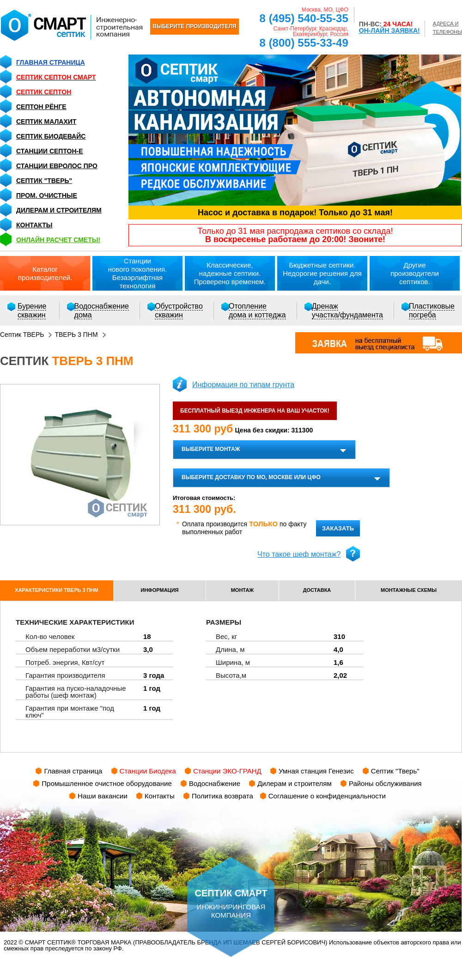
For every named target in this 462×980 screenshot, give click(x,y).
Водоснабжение (215, 783)
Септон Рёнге (41, 107)
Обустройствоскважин (179, 310)
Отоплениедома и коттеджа (257, 310)
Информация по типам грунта (243, 385)
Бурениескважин (32, 310)
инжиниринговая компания (231, 888)
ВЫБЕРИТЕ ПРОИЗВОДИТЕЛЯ (194, 26)
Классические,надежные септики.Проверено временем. (230, 273)
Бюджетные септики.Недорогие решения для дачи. (322, 273)
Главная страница (51, 62)
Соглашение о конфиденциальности (327, 796)
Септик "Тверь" (44, 181)
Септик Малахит (46, 122)
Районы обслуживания (385, 783)
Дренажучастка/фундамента (347, 310)
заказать (338, 528)
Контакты (34, 225)
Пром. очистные (47, 195)
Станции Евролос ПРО (57, 166)
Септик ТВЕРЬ (22, 335)
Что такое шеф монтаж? (299, 554)
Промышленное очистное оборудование (107, 783)
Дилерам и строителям (59, 210)
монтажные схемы (409, 590)
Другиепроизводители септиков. (415, 273)
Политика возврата (222, 796)
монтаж (243, 590)
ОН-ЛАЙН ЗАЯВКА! (389, 30)
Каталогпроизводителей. (45, 273)
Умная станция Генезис (316, 771)
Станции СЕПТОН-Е (50, 151)
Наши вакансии (103, 796)
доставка (317, 590)
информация (160, 590)
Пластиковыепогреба (432, 310)
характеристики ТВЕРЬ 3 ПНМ (56, 590)
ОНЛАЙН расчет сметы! (58, 240)
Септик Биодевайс (51, 136)
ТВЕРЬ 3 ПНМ (76, 335)
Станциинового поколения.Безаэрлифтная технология (138, 273)
